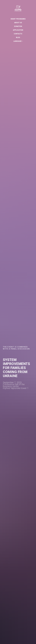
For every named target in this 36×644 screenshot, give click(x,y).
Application (18, 30)
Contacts (18, 34)
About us (18, 23)
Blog (18, 37)
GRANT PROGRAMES (18, 19)
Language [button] (17, 41)
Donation (18, 26)
